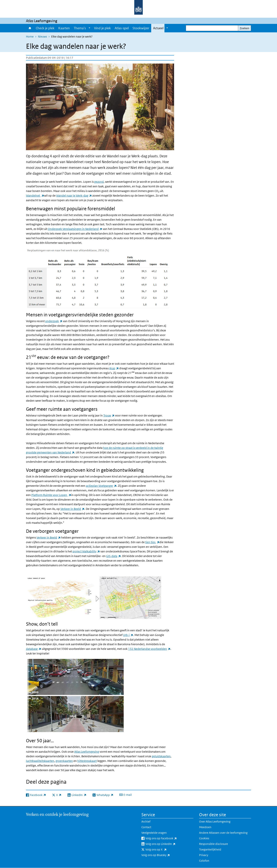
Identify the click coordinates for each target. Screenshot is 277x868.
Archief (146, 821)
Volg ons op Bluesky (164, 855)
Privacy (204, 855)
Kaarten (64, 28)
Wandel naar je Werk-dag (74, 196)
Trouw (109, 415)
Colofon (204, 861)
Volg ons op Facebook (169, 838)
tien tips (152, 542)
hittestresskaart (87, 761)
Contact (146, 827)
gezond (99, 182)
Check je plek (45, 28)
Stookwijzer (141, 28)
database (34, 649)
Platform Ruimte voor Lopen (51, 495)
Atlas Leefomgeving (87, 752)
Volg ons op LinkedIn (169, 844)
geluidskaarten (161, 756)
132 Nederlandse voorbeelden (149, 649)
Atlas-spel (122, 28)
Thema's (80, 28)
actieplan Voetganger (101, 486)
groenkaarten (64, 761)
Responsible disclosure (214, 844)
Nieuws (42, 36)
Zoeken (244, 28)
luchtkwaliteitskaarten (40, 761)
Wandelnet (35, 196)
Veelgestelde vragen (154, 833)
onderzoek (54, 321)
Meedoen (205, 827)
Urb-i (128, 635)
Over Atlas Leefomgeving (215, 821)
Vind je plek (102, 28)
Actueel (158, 28)
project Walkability (86, 551)
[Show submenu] (89, 28)
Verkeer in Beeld (72, 509)
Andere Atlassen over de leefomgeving (223, 833)
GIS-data (113, 556)
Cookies (204, 838)
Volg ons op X (164, 850)
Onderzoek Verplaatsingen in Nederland (75, 229)
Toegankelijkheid (210, 849)
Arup (114, 368)
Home (30, 28)
